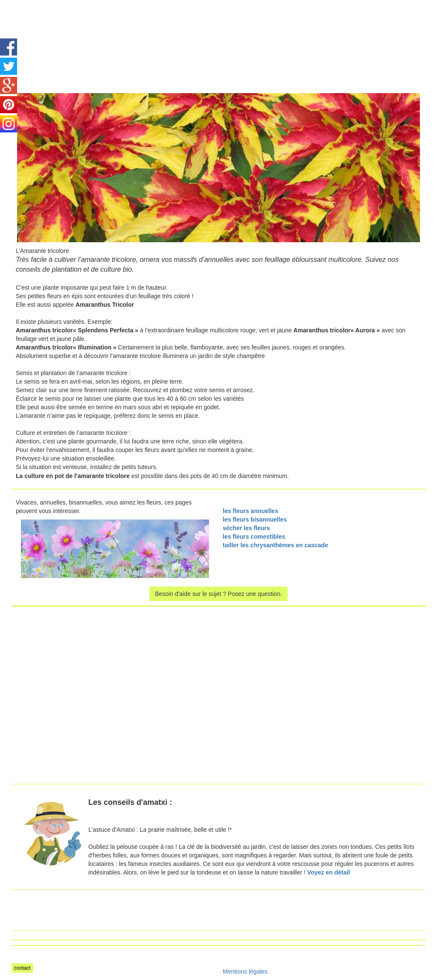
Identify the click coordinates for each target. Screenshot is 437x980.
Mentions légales (245, 971)
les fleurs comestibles (254, 537)
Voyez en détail (329, 872)
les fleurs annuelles (251, 511)
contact (22, 968)
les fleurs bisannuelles (255, 519)
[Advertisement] (236, 19)
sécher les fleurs (246, 528)
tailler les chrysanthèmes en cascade (275, 545)
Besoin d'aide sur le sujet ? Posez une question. (218, 594)
